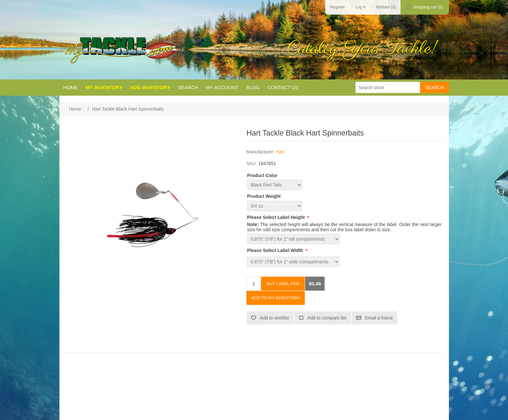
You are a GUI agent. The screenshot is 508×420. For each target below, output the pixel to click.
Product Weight (264, 197)
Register (338, 7)
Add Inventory (150, 87)
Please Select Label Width (276, 250)
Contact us (283, 87)
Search (188, 87)
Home (71, 87)
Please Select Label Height (276, 217)
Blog (253, 87)
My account (222, 87)
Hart (280, 152)
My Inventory (104, 87)
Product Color (262, 175)
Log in (360, 7)
